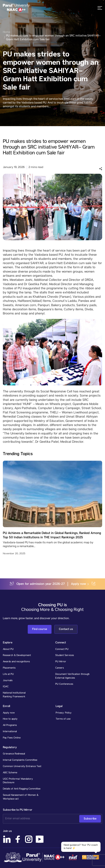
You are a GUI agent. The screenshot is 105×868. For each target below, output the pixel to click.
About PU (8, 649)
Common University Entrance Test (22, 766)
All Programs (10, 725)
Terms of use (63, 719)
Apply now (80, 584)
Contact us (66, 629)
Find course (40, 629)
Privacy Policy (64, 713)
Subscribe (90, 819)
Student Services (65, 655)
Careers (60, 668)
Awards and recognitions (16, 662)
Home (7, 32)
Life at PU (8, 674)
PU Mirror (61, 662)
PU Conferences (64, 684)
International (10, 732)
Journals (8, 681)
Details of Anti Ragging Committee (22, 789)
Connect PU (62, 649)
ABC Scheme (10, 773)
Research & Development (17, 655)
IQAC (6, 687)
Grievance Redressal (14, 754)
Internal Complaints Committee (20, 760)
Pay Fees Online (12, 738)
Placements (9, 668)
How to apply (10, 719)
